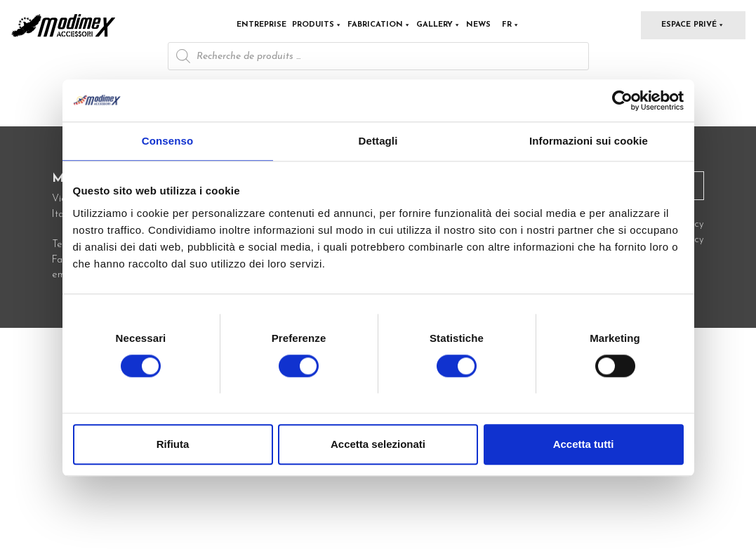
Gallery (438, 25)
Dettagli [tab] (378, 141)
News (478, 25)
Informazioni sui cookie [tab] (589, 141)
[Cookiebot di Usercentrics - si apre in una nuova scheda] (622, 100)
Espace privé (693, 25)
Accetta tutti (584, 445)
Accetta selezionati (378, 445)
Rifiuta (173, 445)
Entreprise (261, 25)
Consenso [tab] (167, 141)
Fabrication (379, 25)
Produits (317, 25)
